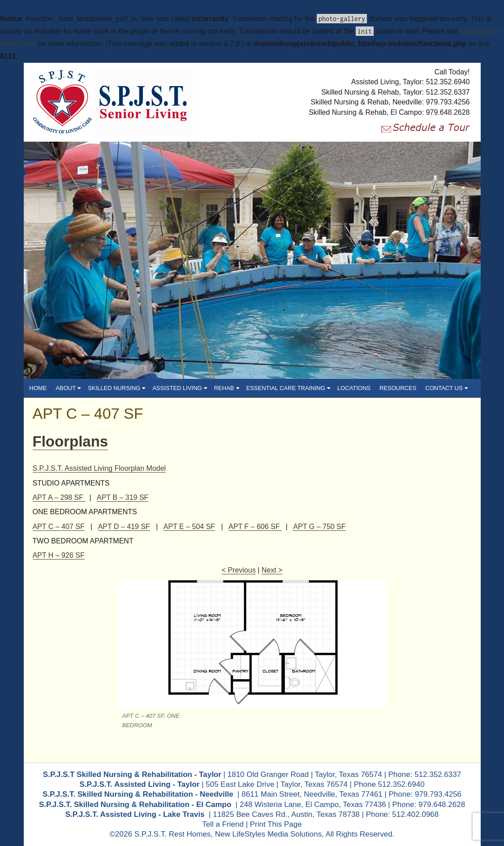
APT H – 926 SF (59, 555)
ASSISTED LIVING (192, 388)
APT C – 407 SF (88, 413)
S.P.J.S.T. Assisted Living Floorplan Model (99, 468)
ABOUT (80, 388)
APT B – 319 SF (123, 497)
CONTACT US (458, 388)
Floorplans (71, 441)
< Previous (239, 570)
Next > (272, 570)
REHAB (238, 388)
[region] (252, 260)
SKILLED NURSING (129, 388)
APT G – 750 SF (319, 527)
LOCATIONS (366, 388)
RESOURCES (410, 388)
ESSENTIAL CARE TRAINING (300, 388)
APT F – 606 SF (255, 527)
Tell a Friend (223, 824)
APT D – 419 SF (124, 527)
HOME (50, 388)
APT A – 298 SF (59, 497)
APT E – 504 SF (189, 527)
